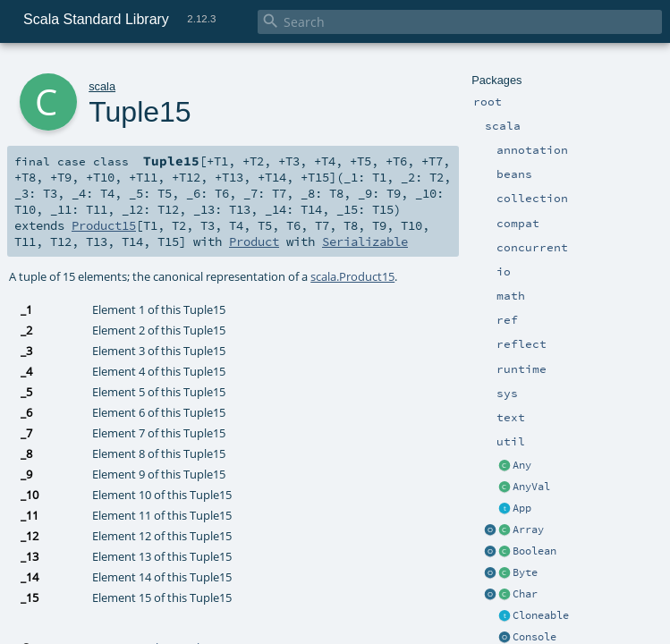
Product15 (104, 225)
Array (528, 530)
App (522, 508)
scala (102, 86)
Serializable (365, 241)
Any (522, 465)
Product (254, 241)
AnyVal (531, 487)
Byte (525, 572)
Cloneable (541, 615)
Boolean (534, 551)
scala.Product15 (352, 276)
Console (534, 637)
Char (525, 594)
